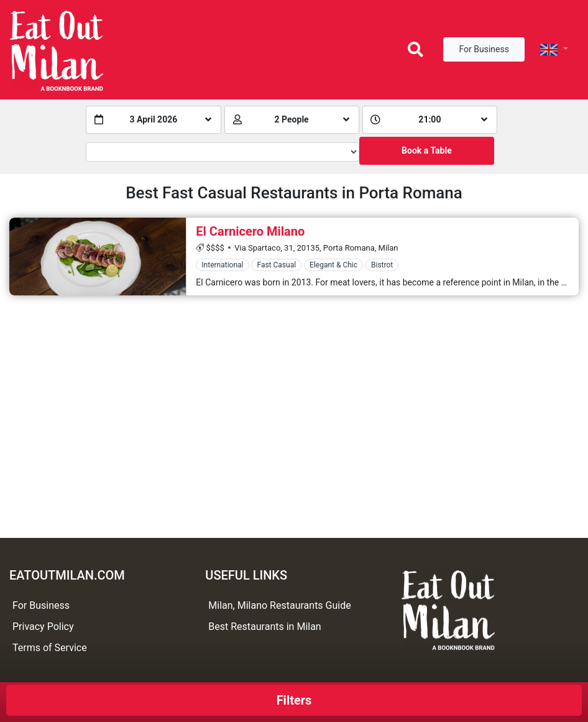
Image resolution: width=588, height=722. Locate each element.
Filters (294, 700)
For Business (484, 49)
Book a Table (427, 150)
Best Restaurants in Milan (264, 627)
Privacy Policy (43, 627)
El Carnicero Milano (250, 231)
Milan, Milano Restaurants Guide (279, 605)
